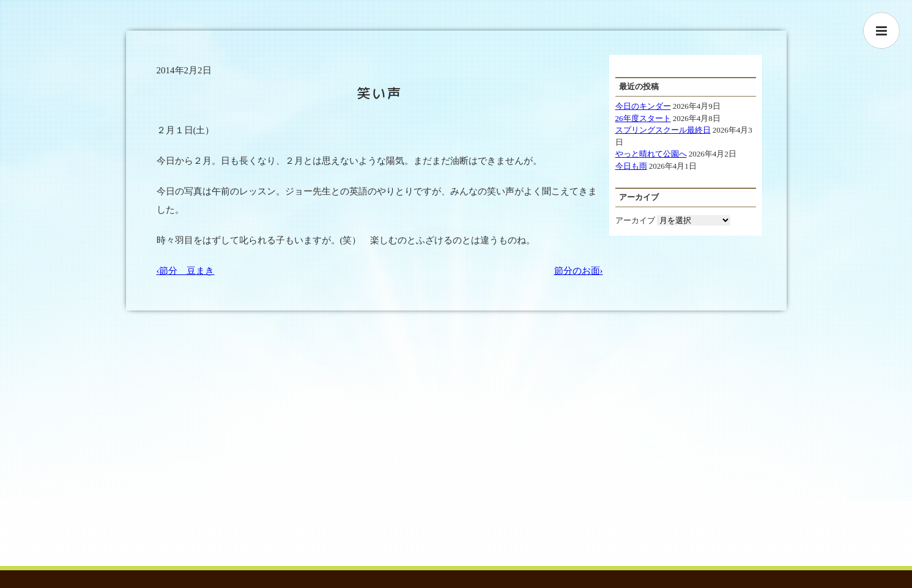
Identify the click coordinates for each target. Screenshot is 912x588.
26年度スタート (643, 118)
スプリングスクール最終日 (663, 130)
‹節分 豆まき (186, 271)
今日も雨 (631, 166)
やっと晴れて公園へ (651, 154)
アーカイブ (635, 220)
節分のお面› (579, 271)
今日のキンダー (643, 106)
